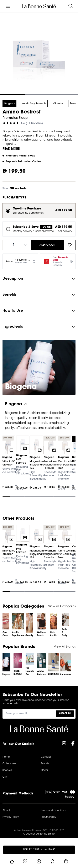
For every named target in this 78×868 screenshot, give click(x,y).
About (6, 810)
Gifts (5, 777)
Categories (9, 764)
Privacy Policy (11, 817)
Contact (46, 757)
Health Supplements (34, 104)
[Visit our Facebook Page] (73, 744)
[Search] (71, 6)
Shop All (7, 770)
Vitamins (58, 104)
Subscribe (65, 713)
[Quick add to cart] (11, 450)
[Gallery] (39, 467)
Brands (45, 764)
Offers (44, 770)
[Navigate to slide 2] (39, 95)
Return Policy (48, 817)
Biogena (9, 104)
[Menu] (8, 6)
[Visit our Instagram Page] (64, 744)
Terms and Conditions (53, 810)
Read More (11, 149)
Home (6, 757)
